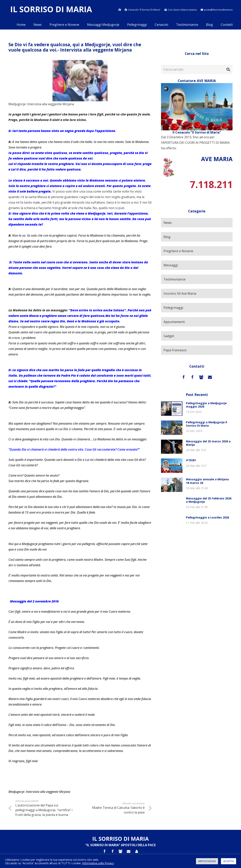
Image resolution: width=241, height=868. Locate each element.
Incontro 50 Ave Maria (180, 293)
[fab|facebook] (120, 10)
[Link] (51, 10)
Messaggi (171, 265)
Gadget (169, 336)
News (168, 223)
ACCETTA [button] (229, 861)
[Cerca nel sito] (197, 70)
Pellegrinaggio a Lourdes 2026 (207, 517)
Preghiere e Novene (178, 251)
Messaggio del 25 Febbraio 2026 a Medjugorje (209, 500)
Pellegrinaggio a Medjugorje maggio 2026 (206, 405)
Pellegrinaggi (173, 308)
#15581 (191, 460)
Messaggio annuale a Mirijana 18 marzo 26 (207, 481)
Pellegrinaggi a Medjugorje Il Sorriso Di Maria (207, 424)
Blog (167, 237)
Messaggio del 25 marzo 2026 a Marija (208, 443)
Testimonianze (175, 279)
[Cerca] (228, 70)
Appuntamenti (174, 322)
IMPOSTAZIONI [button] (207, 861)
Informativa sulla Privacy (98, 863)
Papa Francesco (175, 350)
